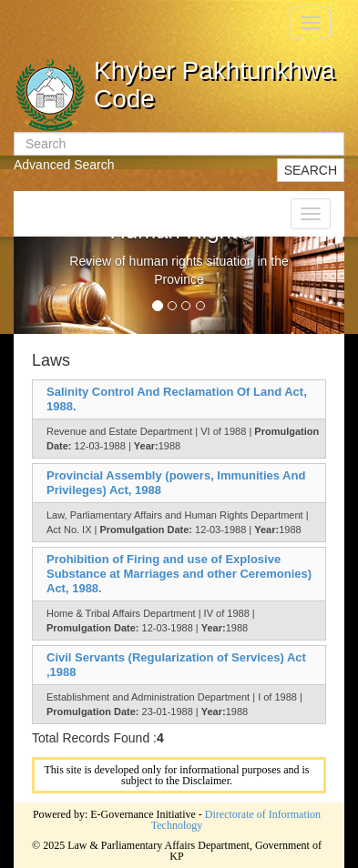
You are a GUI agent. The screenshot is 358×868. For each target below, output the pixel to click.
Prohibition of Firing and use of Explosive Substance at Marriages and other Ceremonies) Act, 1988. (179, 574)
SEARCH (311, 170)
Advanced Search (64, 165)
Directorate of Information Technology (236, 820)
